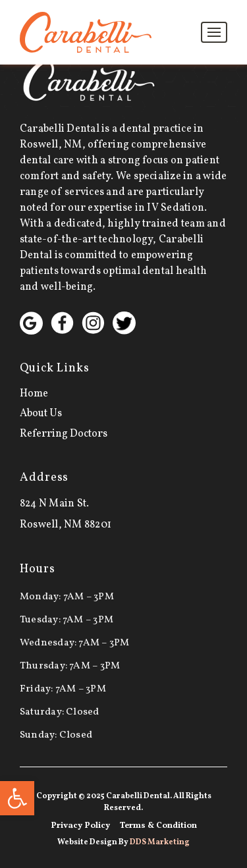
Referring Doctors (64, 434)
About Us (41, 414)
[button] (17, 798)
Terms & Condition (158, 826)
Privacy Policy (80, 826)
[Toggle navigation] (214, 32)
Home (34, 394)
